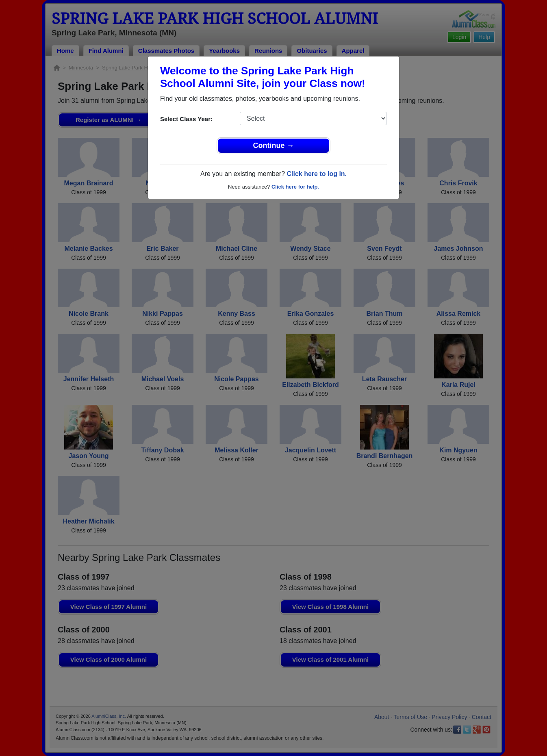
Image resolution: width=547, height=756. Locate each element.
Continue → (274, 146)
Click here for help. (295, 187)
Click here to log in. (317, 174)
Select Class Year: (186, 119)
